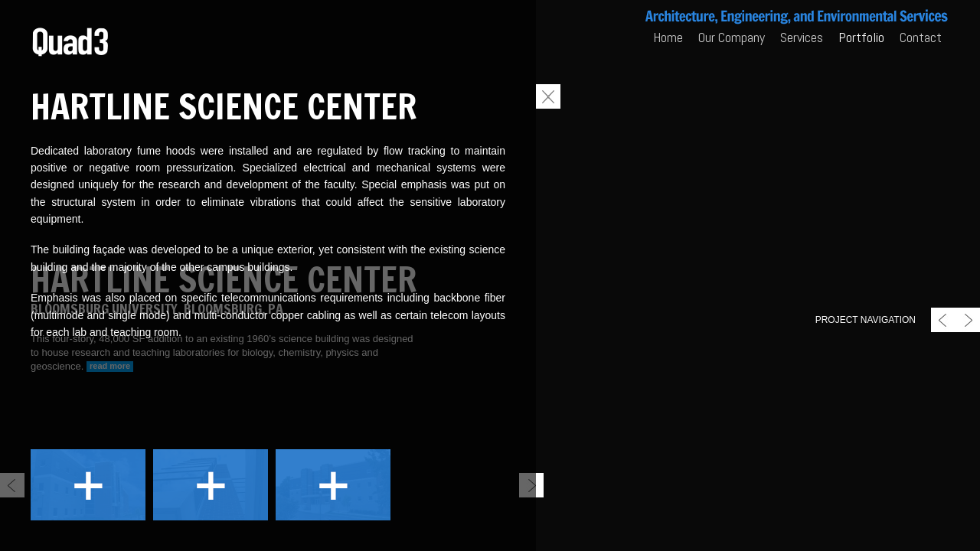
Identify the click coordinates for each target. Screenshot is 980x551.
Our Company (732, 37)
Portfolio (861, 37)
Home (668, 37)
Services (802, 37)
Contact (921, 37)
